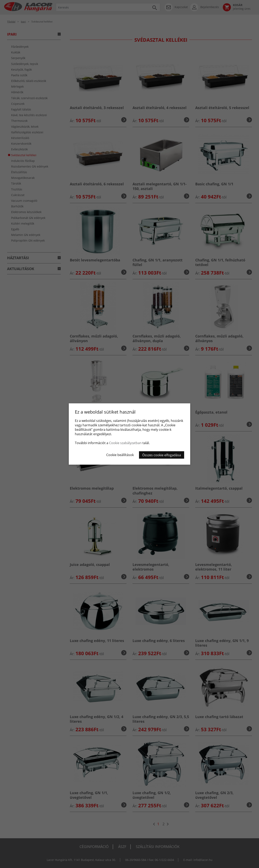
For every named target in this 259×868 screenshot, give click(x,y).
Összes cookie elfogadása (162, 455)
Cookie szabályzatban (125, 443)
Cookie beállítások (120, 455)
